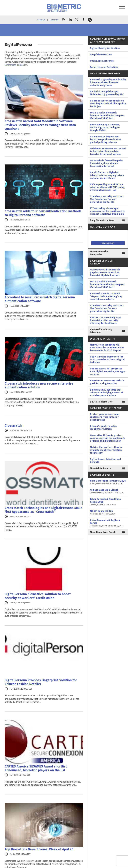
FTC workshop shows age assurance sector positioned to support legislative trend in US (108, 211)
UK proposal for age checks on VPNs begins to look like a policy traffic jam (108, 104)
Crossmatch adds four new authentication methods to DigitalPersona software (43, 213)
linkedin (70, 20)
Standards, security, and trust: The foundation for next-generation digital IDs (107, 199)
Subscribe (54, 20)
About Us (41, 20)
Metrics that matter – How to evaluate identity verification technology (106, 450)
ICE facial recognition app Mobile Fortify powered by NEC (107, 93)
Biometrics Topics (14, 65)
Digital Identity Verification (105, 48)
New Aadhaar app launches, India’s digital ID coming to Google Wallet (105, 128)
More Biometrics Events (103, 532)
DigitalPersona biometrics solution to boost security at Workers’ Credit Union (38, 596)
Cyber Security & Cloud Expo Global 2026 (108, 502)
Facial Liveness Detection (104, 67)
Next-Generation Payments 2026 (108, 482)
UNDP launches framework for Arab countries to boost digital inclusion (107, 360)
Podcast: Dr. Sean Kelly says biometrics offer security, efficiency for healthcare (105, 320)
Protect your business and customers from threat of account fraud (105, 417)
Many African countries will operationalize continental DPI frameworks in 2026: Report (107, 348)
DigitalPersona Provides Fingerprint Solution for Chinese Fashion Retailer (41, 682)
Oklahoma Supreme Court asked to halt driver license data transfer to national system (108, 151)
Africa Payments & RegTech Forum (108, 523)
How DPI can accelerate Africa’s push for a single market (107, 382)
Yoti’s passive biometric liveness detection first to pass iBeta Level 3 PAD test (107, 116)
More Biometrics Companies (99, 253)
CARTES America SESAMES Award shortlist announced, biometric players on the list (36, 768)
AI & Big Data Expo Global (108, 491)
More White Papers (100, 468)
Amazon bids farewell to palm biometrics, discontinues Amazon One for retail (106, 163)
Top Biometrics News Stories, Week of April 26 (39, 849)
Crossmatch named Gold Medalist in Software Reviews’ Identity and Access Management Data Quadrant (40, 125)
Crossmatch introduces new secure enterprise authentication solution (39, 385)
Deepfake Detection (101, 55)
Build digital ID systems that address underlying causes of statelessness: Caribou (106, 393)
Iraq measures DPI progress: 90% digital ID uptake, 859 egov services (108, 372)
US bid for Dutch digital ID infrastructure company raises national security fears (107, 175)
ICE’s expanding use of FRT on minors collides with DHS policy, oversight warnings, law (107, 187)
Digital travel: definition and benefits (105, 461)
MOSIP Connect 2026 (108, 512)
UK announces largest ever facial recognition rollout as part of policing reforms (105, 139)
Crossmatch (13, 426)
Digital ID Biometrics (101, 402)
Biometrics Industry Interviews (101, 331)
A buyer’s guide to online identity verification (104, 428)
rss (64, 20)
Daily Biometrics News (102, 220)
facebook (83, 20)
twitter (77, 20)
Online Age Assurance (102, 61)
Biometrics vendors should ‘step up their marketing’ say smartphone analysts (106, 296)
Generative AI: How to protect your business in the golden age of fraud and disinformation (108, 438)
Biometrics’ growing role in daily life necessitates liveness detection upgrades (108, 82)
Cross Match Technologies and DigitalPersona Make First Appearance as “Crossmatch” (43, 510)
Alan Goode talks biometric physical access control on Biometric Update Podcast (105, 273)
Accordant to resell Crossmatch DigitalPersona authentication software (40, 299)
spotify (90, 20)
